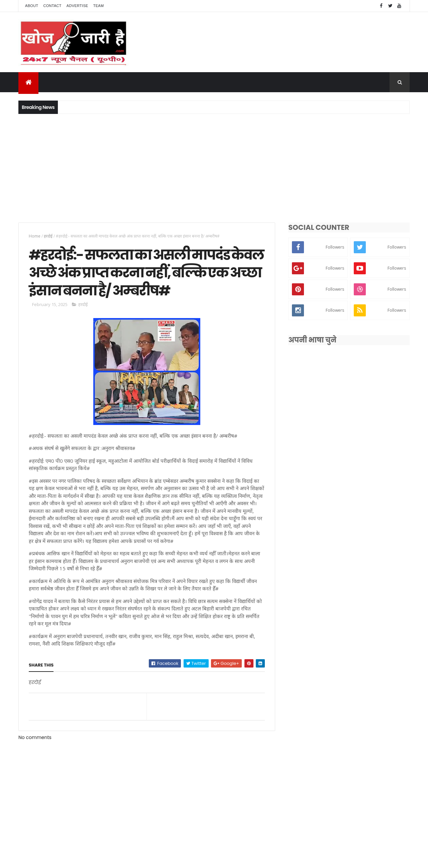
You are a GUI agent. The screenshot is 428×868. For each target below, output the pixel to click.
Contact (52, 6)
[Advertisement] (214, 167)
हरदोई (48, 236)
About (32, 6)
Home (35, 236)
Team (99, 6)
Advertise (77, 6)
